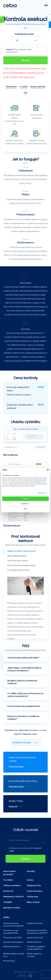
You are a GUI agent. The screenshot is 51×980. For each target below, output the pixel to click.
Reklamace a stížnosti (13, 896)
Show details (42, 493)
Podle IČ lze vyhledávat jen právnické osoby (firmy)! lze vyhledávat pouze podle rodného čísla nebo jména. (25, 73)
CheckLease (33, 896)
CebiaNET (8, 902)
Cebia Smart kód (34, 923)
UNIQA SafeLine (34, 942)
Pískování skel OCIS (12, 937)
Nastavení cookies (12, 908)
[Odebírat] (25, 859)
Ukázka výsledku (38, 87)
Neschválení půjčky (17, 556)
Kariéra (30, 880)
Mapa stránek (33, 902)
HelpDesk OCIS (34, 885)
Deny (26, 509)
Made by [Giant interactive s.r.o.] (26, 976)
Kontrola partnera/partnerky (21, 565)
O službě (23, 87)
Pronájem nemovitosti (18, 570)
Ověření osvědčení (12, 885)
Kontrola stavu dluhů (18, 560)
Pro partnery (9, 961)
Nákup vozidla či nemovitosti (22, 551)
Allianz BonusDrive (12, 946)
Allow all (25, 499)
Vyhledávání (11, 87)
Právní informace (35, 891)
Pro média (8, 880)
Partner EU (8, 891)
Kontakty (31, 871)
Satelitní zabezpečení (13, 942)
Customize (25, 504)
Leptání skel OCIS (35, 937)
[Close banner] (48, 470)
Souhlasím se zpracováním (21, 848)
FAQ (26, 93)
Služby (6, 917)
